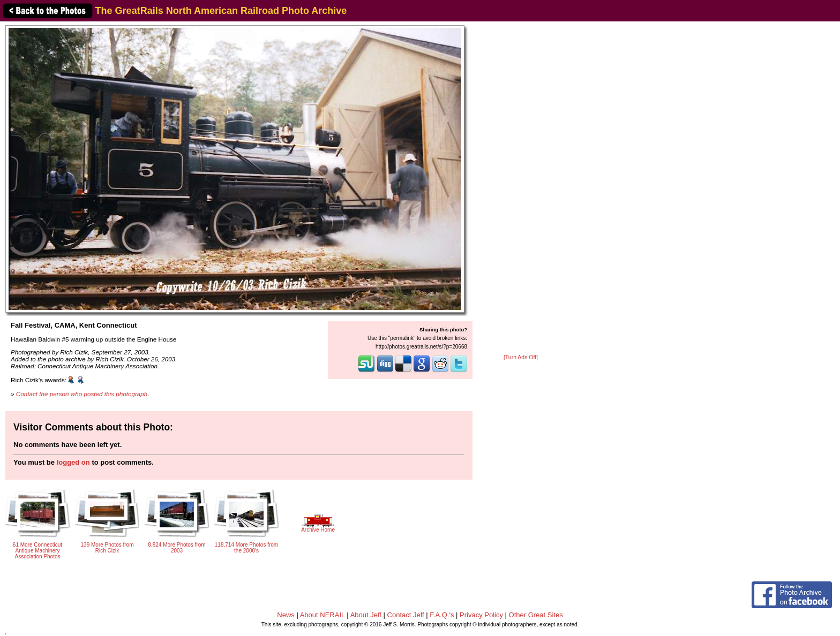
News (286, 615)
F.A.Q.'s (442, 615)
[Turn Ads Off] (521, 357)
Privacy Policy (481, 615)
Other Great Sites (536, 615)
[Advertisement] (521, 188)
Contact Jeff (406, 615)
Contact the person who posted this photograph (82, 394)
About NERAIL (322, 615)
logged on (73, 462)
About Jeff (366, 615)
